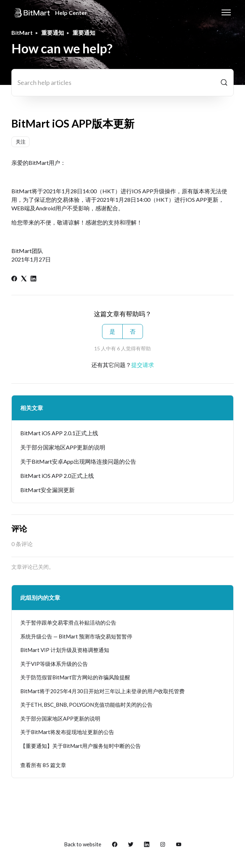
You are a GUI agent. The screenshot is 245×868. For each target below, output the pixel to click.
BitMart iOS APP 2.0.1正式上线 (59, 433)
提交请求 (143, 365)
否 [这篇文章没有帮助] (133, 331)
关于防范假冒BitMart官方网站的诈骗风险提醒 (75, 677)
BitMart (22, 33)
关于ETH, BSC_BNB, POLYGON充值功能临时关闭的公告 (86, 705)
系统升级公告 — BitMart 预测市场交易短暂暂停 (76, 636)
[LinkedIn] (33, 279)
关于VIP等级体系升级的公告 (54, 664)
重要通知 (53, 33)
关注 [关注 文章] (21, 142)
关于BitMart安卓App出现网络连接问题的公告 (78, 461)
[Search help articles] (122, 83)
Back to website (83, 844)
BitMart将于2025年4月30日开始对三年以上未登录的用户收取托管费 (102, 691)
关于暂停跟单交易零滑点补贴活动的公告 (68, 622)
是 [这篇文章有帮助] (112, 331)
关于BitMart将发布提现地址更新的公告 (67, 732)
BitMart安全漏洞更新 (47, 490)
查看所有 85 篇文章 (43, 765)
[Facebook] (14, 279)
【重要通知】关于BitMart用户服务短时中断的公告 (81, 746)
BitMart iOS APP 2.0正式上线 (57, 476)
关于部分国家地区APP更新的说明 (63, 447)
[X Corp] (24, 279)
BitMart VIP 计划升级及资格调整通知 (65, 650)
